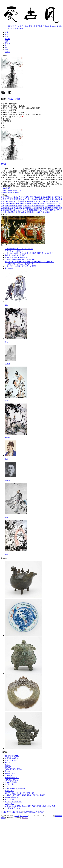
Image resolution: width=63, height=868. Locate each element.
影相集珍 (53, 26)
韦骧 (5, 212)
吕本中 (53, 204)
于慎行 (18, 212)
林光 (57, 210)
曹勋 (10, 201)
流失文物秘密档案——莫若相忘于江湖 (19, 249)
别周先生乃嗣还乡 (12, 780)
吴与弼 (13, 212)
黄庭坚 (60, 197)
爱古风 (3, 812)
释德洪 (52, 199)
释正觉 (58, 201)
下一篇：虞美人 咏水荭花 (10, 193)
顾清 (30, 208)
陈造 (2, 199)
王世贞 (12, 197)
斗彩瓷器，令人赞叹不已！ (15, 251)
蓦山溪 (6, 93)
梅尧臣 (7, 199)
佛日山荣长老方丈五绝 (13, 769)
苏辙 (37, 199)
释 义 (3, 123)
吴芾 (10, 206)
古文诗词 (18, 26)
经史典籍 (25, 26)
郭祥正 (22, 204)
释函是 (34, 206)
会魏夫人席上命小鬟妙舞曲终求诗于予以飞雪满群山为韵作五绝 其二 (30, 806)
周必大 (34, 212)
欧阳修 (56, 208)
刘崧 (6, 201)
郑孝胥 (53, 210)
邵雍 (2, 204)
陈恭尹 (36, 204)
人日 (7, 786)
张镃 (3, 164)
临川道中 (8, 767)
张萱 (30, 206)
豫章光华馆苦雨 (11, 760)
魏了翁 (15, 206)
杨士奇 (49, 201)
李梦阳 (44, 201)
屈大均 (18, 197)
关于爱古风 (11, 812)
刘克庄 (7, 197)
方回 (35, 197)
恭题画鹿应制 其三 (12, 778)
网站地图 (19, 812)
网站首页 (11, 26)
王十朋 (27, 199)
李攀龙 (31, 210)
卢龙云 (47, 204)
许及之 (42, 210)
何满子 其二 (9, 776)
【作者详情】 (6, 188)
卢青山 (32, 199)
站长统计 (25, 818)
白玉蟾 (47, 206)
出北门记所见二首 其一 (13, 808)
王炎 (44, 212)
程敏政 (58, 199)
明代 (7, 47)
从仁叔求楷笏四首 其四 (13, 802)
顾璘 (14, 204)
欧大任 (54, 197)
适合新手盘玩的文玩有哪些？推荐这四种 (20, 260)
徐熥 (12, 208)
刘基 (10, 210)
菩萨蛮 (7, 771)
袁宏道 (20, 206)
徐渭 (14, 210)
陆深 (8, 212)
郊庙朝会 (42, 199)
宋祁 (10, 204)
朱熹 (53, 201)
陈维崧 (40, 208)
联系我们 (34, 812)
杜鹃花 (7, 763)
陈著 (17, 204)
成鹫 (43, 206)
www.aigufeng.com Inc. (21, 816)
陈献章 (22, 201)
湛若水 (45, 208)
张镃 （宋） (15, 99)
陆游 (2, 197)
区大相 (25, 208)
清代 (7, 50)
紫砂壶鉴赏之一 (11, 268)
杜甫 (17, 201)
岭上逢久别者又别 (12, 758)
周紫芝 (16, 199)
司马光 (25, 206)
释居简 (27, 201)
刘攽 (8, 208)
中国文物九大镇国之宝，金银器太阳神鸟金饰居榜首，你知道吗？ (29, 253)
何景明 (34, 208)
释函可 (47, 210)
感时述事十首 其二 (12, 756)
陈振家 (5, 210)
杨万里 (23, 197)
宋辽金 (7, 43)
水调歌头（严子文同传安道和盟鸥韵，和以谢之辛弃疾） (26, 795)
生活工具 (41, 812)
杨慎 (27, 210)
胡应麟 (45, 197)
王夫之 (22, 210)
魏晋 (7, 37)
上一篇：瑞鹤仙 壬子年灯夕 (11, 190)
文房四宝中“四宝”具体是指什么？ (17, 257)
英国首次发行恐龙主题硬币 (15, 255)
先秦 (7, 32)
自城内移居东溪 (11, 782)
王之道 (3, 208)
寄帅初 (7, 765)
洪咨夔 (16, 208)
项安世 (33, 201)
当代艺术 (13, 28)
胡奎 (32, 204)
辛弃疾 (24, 212)
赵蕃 (28, 197)
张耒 (12, 199)
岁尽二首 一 (9, 800)
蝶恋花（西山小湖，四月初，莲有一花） (20, 793)
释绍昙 (29, 212)
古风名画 (46, 26)
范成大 (22, 199)
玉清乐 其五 (9, 804)
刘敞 (6, 204)
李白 (6, 206)
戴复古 (40, 212)
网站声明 (26, 812)
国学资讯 (20, 28)
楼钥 (2, 206)
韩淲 (50, 197)
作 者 (3, 128)
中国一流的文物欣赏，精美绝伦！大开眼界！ (22, 266)
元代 (7, 45)
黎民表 (51, 208)
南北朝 (7, 39)
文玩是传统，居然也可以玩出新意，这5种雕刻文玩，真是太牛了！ (29, 262)
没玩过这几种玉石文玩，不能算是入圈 (19, 264)
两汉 (7, 34)
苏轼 (31, 197)
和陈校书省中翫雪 (12, 797)
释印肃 (27, 204)
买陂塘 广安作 (10, 773)
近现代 (7, 52)
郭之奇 (58, 204)
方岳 (14, 201)
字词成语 (32, 26)
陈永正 (36, 210)
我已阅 (3, 121)
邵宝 (21, 208)
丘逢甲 (42, 204)
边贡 (17, 210)
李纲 (48, 199)
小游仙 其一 (9, 791)
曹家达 (53, 206)
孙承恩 (58, 206)
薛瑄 (48, 212)
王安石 (38, 201)
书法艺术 (39, 26)
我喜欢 (9, 121)
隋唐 (7, 41)
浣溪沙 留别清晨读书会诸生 (15, 789)
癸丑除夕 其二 (10, 784)
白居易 (40, 197)
